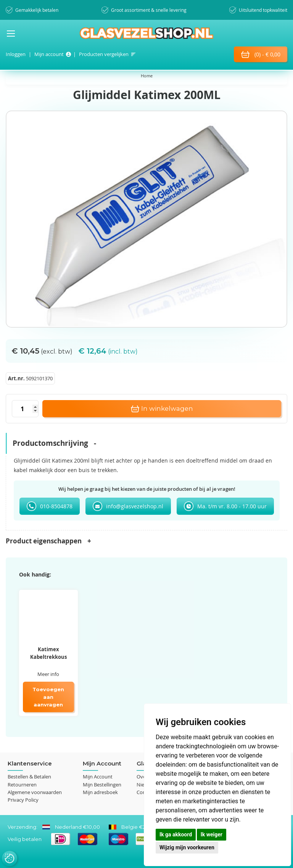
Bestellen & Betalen (29, 777)
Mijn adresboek (100, 792)
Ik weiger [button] (212, 834)
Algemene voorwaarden (35, 792)
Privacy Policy (23, 800)
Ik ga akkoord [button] (176, 834)
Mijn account (49, 54)
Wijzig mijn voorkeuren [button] (187, 847)
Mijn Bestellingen (102, 785)
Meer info (48, 674)
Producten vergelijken (104, 54)
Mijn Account (98, 777)
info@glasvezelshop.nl (135, 506)
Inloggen (16, 54)
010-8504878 (56, 506)
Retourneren (22, 785)
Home (147, 76)
